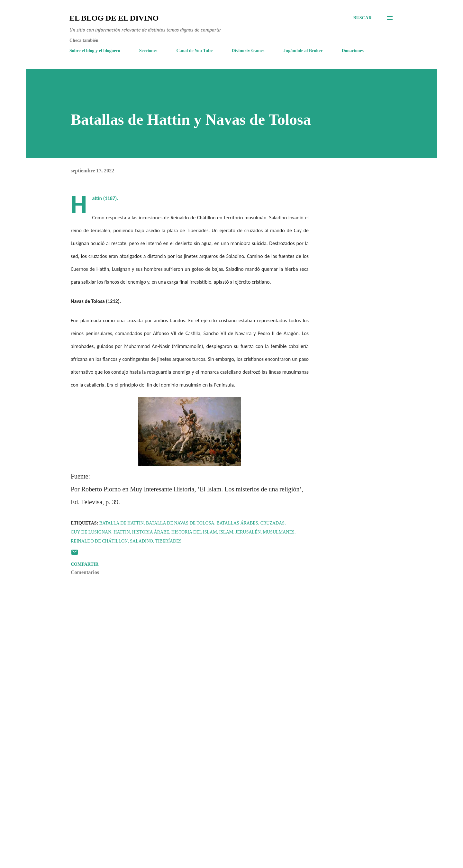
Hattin (122, 532)
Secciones (148, 51)
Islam (226, 532)
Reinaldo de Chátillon (99, 541)
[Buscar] (362, 18)
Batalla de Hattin (122, 523)
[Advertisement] (179, 788)
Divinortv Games (248, 51)
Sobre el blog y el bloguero (95, 51)
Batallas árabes (237, 523)
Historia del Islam (194, 532)
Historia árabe (151, 532)
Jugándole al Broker (303, 51)
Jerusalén (248, 532)
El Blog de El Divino (114, 18)
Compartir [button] (85, 564)
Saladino (141, 541)
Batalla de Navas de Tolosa (180, 523)
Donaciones (352, 51)
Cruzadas (272, 523)
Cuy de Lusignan (91, 532)
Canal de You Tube (195, 51)
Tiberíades (168, 541)
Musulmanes (279, 532)
